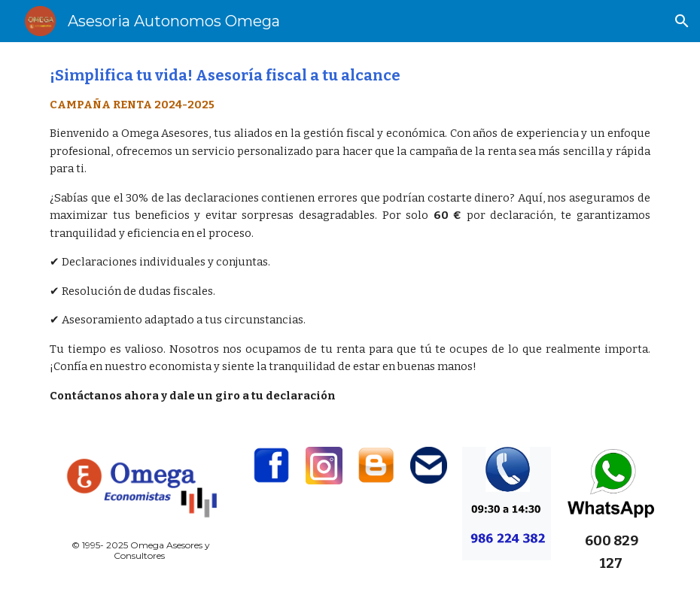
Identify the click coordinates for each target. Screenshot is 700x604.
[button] (682, 21)
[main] (350, 235)
